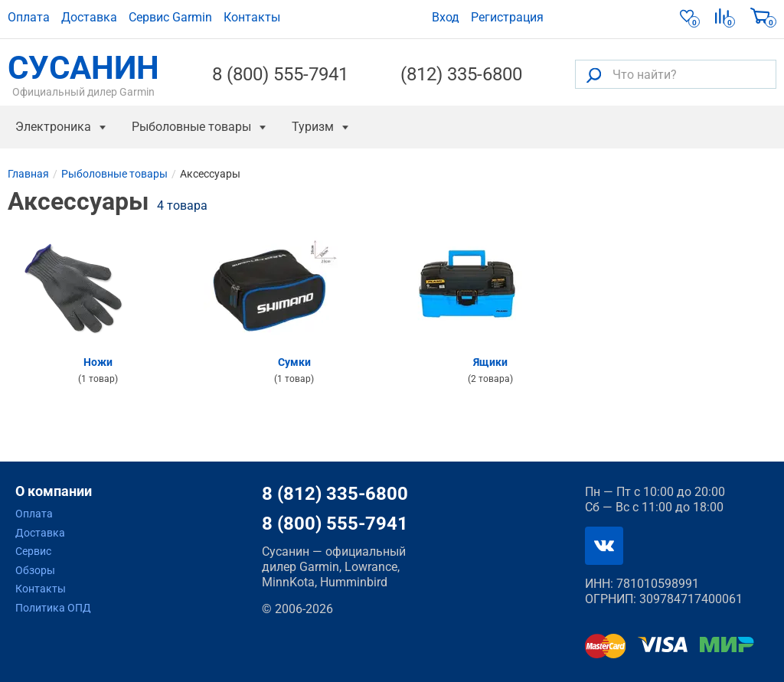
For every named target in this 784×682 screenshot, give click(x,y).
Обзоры (35, 570)
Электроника (53, 127)
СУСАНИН (83, 74)
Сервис (33, 551)
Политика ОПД (53, 608)
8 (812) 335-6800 (335, 494)
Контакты (252, 17)
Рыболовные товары (191, 127)
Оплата (29, 17)
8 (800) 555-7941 (280, 74)
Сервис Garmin (170, 17)
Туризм (313, 127)
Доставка (89, 17)
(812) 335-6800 (461, 74)
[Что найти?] (676, 74)
